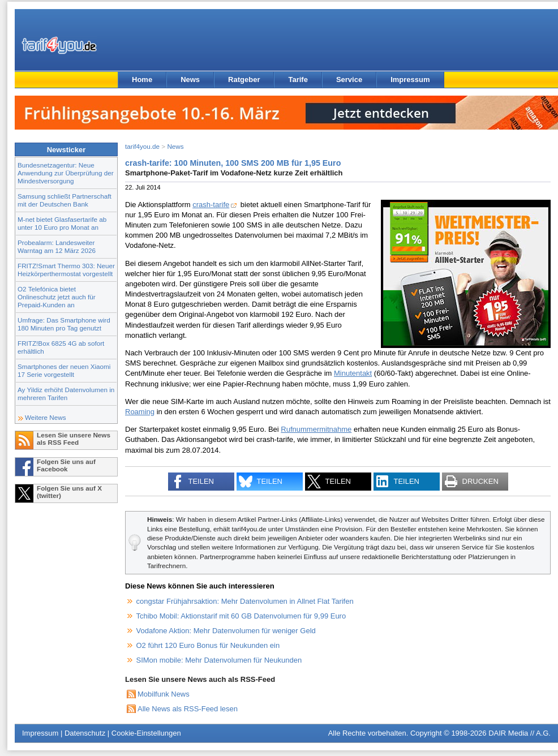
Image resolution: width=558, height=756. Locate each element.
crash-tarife (211, 205)
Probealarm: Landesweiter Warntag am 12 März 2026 (57, 246)
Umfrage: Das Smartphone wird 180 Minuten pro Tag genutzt (64, 324)
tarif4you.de (142, 146)
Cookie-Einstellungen (146, 733)
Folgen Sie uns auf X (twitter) (69, 492)
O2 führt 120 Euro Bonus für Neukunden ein (208, 645)
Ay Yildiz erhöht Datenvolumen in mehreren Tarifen (66, 394)
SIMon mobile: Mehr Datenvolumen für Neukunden (219, 660)
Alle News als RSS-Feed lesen (188, 709)
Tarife (298, 80)
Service (349, 80)
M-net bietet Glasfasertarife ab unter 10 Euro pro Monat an (62, 223)
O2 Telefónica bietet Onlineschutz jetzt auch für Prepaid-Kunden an (57, 297)
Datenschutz (85, 733)
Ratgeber (244, 80)
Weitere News (46, 417)
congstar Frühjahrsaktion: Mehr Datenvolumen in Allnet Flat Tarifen (245, 601)
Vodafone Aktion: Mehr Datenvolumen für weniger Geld (226, 631)
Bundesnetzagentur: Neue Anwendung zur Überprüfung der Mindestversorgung (66, 173)
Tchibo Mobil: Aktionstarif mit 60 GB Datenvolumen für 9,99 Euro (241, 616)
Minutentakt (353, 373)
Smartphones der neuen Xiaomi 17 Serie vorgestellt (64, 370)
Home (142, 80)
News (190, 80)
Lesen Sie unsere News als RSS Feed (74, 439)
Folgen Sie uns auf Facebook (66, 465)
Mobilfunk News (164, 694)
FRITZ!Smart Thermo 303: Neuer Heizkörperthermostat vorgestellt (66, 270)
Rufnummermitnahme (316, 429)
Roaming (140, 412)
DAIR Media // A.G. (520, 733)
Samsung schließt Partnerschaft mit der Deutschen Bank (65, 200)
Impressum (410, 80)
